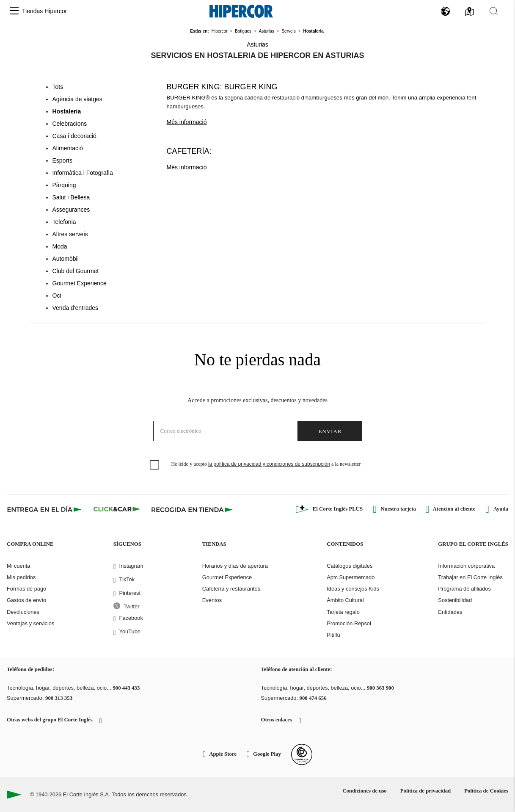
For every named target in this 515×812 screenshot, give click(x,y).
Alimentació (68, 148)
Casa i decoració (74, 136)
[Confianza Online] (302, 754)
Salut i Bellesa (71, 197)
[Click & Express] (45, 509)
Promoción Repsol (349, 623)
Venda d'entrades (76, 308)
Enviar (330, 431)
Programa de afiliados (464, 589)
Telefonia (64, 222)
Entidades (450, 612)
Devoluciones (23, 612)
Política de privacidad (425, 791)
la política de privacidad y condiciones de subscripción (269, 464)
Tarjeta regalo (343, 612)
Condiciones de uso (365, 791)
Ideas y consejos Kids (353, 589)
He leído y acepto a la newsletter (266, 464)
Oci (57, 296)
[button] (14, 11)
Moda (60, 246)
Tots (58, 87)
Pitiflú (333, 635)
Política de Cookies (486, 791)
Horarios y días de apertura (235, 566)
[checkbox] (155, 465)
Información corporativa (466, 566)
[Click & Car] (117, 509)
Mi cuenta (18, 566)
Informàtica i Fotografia (83, 173)
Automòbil (66, 259)
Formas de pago (26, 589)
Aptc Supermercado (351, 577)
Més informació (187, 122)
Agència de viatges (77, 99)
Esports (62, 160)
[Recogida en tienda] (192, 509)
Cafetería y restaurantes (231, 589)
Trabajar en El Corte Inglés (470, 577)
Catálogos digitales (350, 566)
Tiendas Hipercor (44, 11)
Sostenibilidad (455, 600)
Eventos (212, 600)
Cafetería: (189, 151)
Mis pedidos (21, 577)
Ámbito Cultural (345, 600)
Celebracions (70, 124)
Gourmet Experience (80, 283)
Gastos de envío (26, 600)
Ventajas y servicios (30, 623)
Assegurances (71, 210)
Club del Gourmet (76, 271)
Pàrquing (64, 185)
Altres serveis (70, 234)
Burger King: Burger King (222, 87)
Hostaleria (67, 111)
